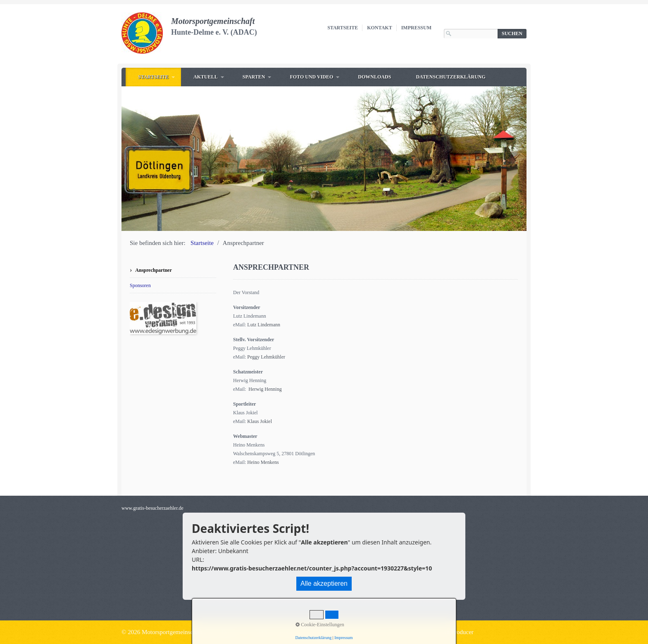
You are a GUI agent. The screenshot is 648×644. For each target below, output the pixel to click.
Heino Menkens (263, 462)
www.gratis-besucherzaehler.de (152, 508)
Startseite (343, 28)
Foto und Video (311, 77)
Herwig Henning (265, 389)
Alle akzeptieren (324, 583)
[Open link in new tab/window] (163, 318)
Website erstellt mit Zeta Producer (431, 632)
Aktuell (206, 77)
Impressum (416, 28)
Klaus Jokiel (260, 421)
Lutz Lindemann (264, 325)
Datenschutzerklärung (450, 77)
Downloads (374, 77)
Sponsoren (140, 285)
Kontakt (379, 28)
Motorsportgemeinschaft (213, 21)
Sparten (254, 77)
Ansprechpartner (153, 270)
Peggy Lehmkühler (266, 357)
